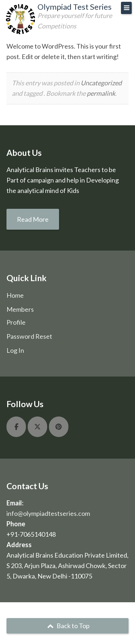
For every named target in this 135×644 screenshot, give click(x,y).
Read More (33, 219)
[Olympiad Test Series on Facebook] (16, 427)
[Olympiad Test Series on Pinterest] (59, 427)
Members (20, 309)
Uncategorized (101, 83)
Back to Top (67, 626)
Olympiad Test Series (75, 7)
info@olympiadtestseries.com (48, 513)
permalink (101, 93)
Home (15, 295)
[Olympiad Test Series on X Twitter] (37, 427)
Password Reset (29, 336)
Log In (15, 350)
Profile (16, 322)
